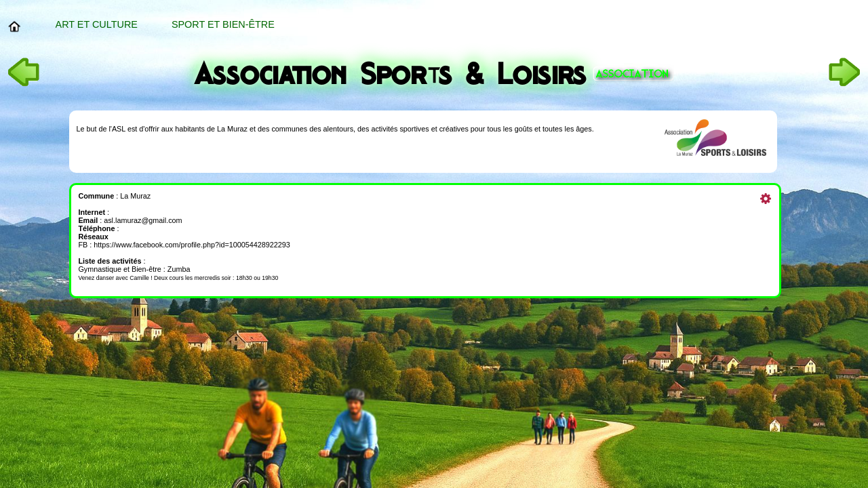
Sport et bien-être (223, 24)
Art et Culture (97, 24)
